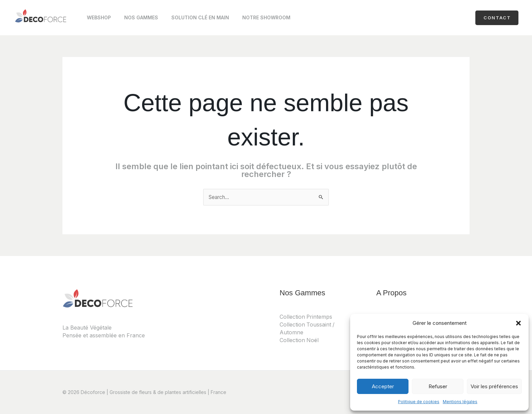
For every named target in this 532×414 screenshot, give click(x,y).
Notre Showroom (253, 19)
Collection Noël (299, 340)
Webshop (97, 19)
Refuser (438, 386)
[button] (518, 323)
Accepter (383, 386)
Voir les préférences (494, 386)
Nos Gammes (135, 19)
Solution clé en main (191, 19)
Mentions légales (460, 402)
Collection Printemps (306, 317)
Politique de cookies (419, 402)
